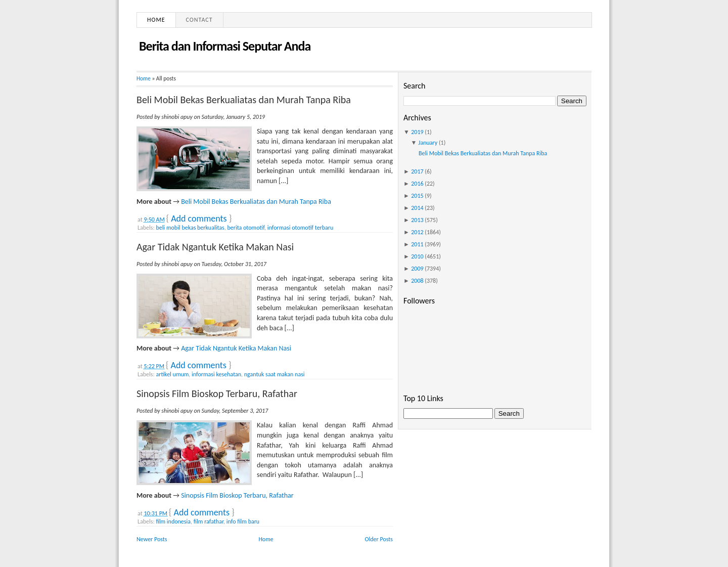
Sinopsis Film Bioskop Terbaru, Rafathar (217, 394)
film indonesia (173, 521)
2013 (417, 220)
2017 (417, 171)
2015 (417, 196)
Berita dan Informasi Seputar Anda (225, 46)
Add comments (199, 219)
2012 (417, 232)
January (428, 143)
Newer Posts (152, 539)
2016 (417, 184)
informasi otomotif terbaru (301, 228)
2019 (417, 132)
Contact (199, 20)
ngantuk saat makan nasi (275, 374)
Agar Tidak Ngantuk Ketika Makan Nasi (215, 247)
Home (156, 20)
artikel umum (172, 374)
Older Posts (379, 539)
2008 (417, 281)
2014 (417, 208)
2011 (417, 244)
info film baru (243, 521)
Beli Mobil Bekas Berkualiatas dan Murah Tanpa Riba (244, 100)
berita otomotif (246, 228)
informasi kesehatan (216, 374)
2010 (417, 256)
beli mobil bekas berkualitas (190, 228)
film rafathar (209, 521)
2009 (417, 269)
